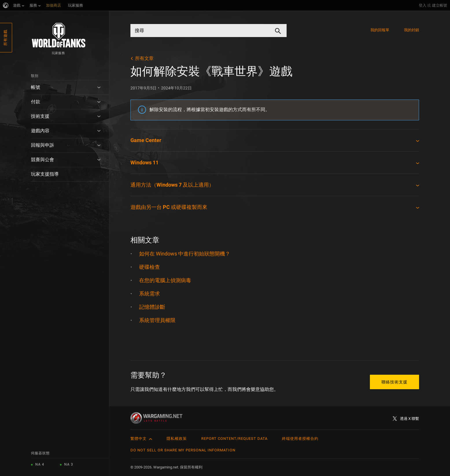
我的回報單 (380, 30)
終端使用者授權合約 (300, 439)
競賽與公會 (43, 160)
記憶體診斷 (152, 307)
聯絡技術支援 (394, 382)
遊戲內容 (40, 131)
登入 (423, 5)
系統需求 (150, 294)
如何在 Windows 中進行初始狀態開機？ (185, 254)
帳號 (36, 87)
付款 (36, 102)
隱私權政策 (177, 439)
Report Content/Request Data (234, 439)
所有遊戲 (5, 38)
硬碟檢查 (150, 267)
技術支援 (40, 116)
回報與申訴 (43, 145)
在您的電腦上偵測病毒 (165, 280)
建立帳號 (440, 5)
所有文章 (144, 58)
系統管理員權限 (157, 320)
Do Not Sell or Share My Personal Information (183, 450)
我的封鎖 (412, 30)
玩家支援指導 (45, 174)
